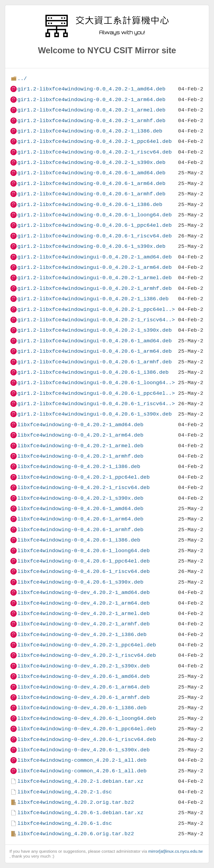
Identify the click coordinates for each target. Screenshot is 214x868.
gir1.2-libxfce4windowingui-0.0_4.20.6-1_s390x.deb (94, 414)
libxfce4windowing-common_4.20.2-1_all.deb (82, 760)
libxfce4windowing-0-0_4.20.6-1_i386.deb (79, 540)
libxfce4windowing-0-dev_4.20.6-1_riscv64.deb (87, 739)
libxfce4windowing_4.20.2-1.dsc (64, 792)
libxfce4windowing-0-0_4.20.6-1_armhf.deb (80, 530)
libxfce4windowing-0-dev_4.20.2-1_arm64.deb (83, 603)
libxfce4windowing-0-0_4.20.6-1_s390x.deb (80, 582)
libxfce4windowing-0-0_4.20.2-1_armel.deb (80, 446)
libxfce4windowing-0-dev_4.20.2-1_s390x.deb (83, 666)
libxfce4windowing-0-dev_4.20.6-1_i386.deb (82, 708)
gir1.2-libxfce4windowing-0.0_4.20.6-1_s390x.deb (91, 246)
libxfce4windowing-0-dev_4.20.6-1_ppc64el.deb (87, 729)
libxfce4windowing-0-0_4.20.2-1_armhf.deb (80, 456)
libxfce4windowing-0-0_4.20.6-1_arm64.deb (80, 519)
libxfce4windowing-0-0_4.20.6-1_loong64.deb (83, 551)
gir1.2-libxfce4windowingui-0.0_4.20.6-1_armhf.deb (94, 362)
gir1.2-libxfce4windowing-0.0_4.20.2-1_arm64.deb (91, 100)
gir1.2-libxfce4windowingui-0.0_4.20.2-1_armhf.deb (94, 288)
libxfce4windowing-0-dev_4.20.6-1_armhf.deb (83, 697)
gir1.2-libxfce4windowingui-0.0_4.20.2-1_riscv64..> (96, 320)
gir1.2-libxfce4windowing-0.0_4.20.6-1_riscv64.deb (94, 236)
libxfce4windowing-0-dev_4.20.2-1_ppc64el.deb (87, 645)
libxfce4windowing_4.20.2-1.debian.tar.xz (80, 781)
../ (22, 79)
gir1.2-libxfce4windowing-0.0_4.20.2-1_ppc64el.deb (94, 141)
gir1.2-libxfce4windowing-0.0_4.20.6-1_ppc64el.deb (94, 225)
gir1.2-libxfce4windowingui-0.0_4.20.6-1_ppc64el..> (96, 393)
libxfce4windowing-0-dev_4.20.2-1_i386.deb (82, 635)
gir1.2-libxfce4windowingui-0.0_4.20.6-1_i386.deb (93, 372)
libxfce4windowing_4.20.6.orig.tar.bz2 (76, 834)
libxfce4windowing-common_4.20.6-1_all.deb (82, 771)
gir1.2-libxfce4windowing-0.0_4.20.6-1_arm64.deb (91, 183)
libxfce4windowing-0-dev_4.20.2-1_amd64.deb (83, 592)
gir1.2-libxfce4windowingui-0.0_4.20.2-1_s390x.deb (94, 330)
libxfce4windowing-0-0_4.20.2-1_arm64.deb (80, 435)
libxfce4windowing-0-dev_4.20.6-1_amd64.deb (83, 676)
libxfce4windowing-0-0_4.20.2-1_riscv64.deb (83, 488)
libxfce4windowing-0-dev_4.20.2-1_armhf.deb (83, 624)
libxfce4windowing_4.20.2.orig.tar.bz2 (76, 802)
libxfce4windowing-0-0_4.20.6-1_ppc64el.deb (83, 561)
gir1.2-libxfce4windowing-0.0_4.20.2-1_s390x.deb (91, 162)
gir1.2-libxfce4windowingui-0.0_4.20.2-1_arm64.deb (94, 267)
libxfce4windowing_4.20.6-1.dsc (64, 823)
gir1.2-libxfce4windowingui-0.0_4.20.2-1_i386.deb (93, 299)
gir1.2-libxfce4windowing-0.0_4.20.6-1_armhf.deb (91, 194)
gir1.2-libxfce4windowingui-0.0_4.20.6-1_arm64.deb (94, 351)
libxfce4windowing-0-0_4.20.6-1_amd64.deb (80, 509)
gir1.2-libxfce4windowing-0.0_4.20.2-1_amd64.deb (91, 89)
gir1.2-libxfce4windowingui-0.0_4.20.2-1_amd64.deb (94, 257)
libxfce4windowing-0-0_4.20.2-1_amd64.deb (80, 425)
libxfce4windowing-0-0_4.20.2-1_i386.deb (79, 467)
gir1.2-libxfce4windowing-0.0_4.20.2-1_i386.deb (90, 131)
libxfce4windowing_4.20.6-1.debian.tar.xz (80, 813)
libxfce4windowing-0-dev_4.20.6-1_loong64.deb (87, 718)
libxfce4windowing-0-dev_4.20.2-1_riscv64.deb (87, 655)
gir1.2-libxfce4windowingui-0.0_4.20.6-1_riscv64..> (96, 404)
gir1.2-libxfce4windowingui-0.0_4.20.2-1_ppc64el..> (96, 309)
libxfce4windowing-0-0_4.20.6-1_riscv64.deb (83, 571)
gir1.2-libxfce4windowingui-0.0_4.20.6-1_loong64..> (96, 383)
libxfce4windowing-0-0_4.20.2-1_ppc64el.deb (83, 477)
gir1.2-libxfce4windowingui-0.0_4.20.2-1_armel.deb (94, 278)
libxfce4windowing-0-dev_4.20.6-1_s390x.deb (83, 750)
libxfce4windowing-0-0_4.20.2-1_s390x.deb (80, 498)
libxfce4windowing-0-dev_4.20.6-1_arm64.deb (83, 687)
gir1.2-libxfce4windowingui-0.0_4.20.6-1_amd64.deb (94, 341)
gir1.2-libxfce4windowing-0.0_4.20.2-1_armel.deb (91, 110)
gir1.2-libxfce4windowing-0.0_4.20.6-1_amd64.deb (91, 173)
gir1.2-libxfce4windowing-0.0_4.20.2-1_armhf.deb (91, 121)
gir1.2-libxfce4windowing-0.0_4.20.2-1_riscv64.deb (94, 152)
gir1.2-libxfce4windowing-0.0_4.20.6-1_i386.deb (90, 205)
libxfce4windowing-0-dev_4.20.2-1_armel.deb (83, 614)
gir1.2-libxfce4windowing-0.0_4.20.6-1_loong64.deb (94, 215)
